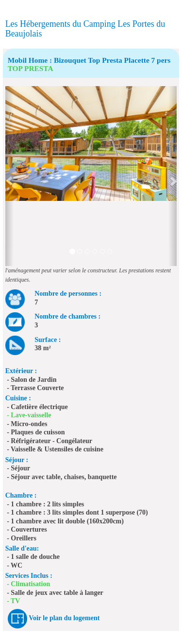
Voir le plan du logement (64, 618)
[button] (10, 176)
